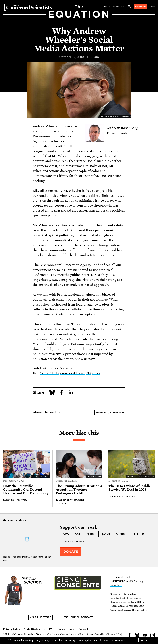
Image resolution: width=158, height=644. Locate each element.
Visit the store (40, 617)
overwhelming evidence (104, 245)
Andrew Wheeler (49, 373)
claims (68, 166)
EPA (89, 373)
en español (119, 7)
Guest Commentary (15, 500)
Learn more (118, 640)
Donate (140, 6)
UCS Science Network (122, 496)
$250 (106, 534)
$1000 (121, 534)
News (62, 629)
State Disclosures (35, 629)
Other (138, 534)
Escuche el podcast (78, 617)
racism (96, 373)
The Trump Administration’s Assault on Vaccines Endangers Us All (79, 490)
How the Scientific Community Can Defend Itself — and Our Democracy (26, 490)
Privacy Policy (12, 629)
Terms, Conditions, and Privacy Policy (128, 610)
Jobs (72, 629)
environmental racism (73, 373)
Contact (83, 629)
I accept (144, 640)
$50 (78, 534)
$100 (91, 534)
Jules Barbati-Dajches (70, 500)
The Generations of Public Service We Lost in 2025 (130, 488)
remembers (46, 166)
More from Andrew (110, 413)
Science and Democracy (59, 368)
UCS (30, 557)
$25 (66, 534)
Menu (152, 7)
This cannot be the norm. (52, 324)
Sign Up (106, 7)
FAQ (52, 629)
